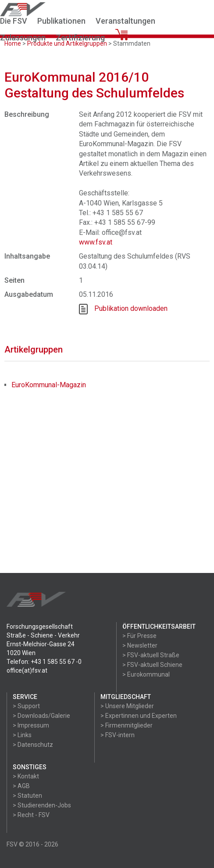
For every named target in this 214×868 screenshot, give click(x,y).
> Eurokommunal (146, 674)
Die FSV (14, 21)
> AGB (21, 786)
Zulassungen (23, 38)
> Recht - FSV (31, 815)
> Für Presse (139, 636)
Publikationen (61, 21)
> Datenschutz (33, 745)
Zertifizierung (80, 38)
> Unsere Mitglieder (127, 706)
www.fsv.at (96, 242)
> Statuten (27, 796)
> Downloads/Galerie (41, 716)
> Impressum (31, 725)
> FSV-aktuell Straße (151, 655)
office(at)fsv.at (27, 670)
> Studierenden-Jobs (42, 805)
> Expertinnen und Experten (139, 716)
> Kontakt (26, 776)
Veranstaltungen (125, 21)
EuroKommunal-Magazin (49, 385)
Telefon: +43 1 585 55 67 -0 (44, 662)
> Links (22, 735)
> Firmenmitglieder (127, 725)
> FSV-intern (118, 735)
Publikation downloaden (131, 308)
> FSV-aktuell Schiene (152, 665)
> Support (26, 706)
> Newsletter (140, 645)
